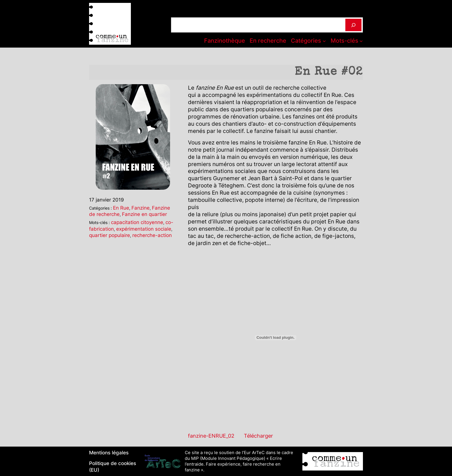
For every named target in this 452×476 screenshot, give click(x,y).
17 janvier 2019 (107, 200)
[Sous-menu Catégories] (324, 41)
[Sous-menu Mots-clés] (361, 41)
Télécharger (258, 436)
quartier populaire (110, 235)
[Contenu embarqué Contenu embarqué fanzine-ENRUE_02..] (275, 338)
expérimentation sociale (144, 229)
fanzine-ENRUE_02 (211, 436)
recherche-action (152, 235)
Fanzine (141, 208)
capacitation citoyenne (137, 222)
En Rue (121, 208)
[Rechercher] (353, 25)
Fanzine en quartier (144, 214)
